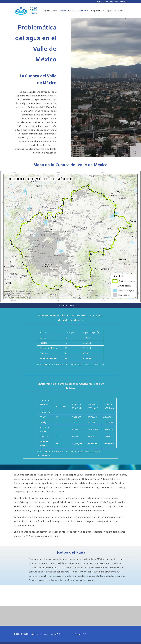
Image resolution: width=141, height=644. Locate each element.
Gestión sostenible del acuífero (73, 11)
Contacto (119, 11)
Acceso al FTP (80, 634)
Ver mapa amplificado (66, 305)
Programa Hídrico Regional (102, 11)
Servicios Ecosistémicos (68, 600)
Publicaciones (114, 2)
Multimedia (124, 2)
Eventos (106, 2)
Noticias (99, 2)
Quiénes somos (51, 11)
